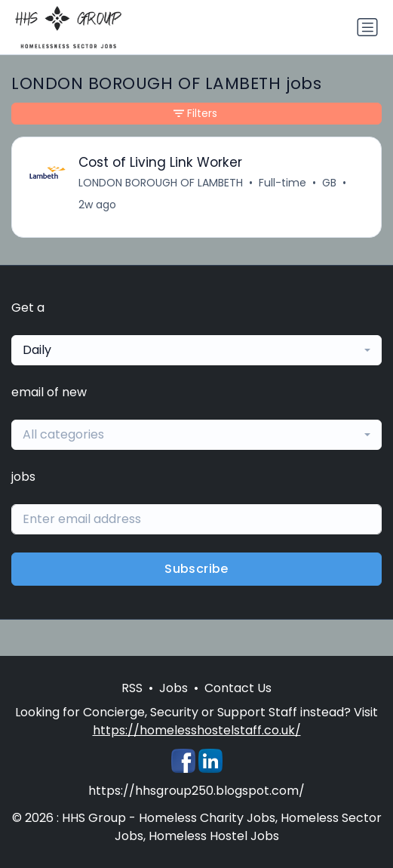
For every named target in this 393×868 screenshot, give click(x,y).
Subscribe (196, 569)
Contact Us (238, 688)
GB (329, 183)
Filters (195, 113)
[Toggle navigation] (367, 27)
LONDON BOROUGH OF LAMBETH (161, 183)
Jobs (173, 688)
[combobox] (196, 350)
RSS (132, 688)
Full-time (282, 183)
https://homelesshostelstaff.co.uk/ (197, 730)
